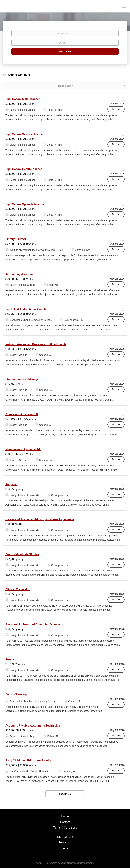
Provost (11, 660)
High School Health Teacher (24, 169)
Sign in (65, 848)
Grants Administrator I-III (22, 414)
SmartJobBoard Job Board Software (77, 863)
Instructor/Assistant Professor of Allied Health (36, 344)
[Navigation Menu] (124, 6)
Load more (65, 794)
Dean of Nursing (16, 694)
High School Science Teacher (25, 134)
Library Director (16, 239)
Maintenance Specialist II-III (23, 449)
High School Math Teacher (23, 99)
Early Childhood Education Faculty (28, 761)
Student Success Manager (23, 379)
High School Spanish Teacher (25, 204)
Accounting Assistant (20, 274)
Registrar (11, 484)
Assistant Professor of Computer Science (33, 624)
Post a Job (65, 842)
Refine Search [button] (65, 86)
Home (65, 816)
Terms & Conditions (65, 828)
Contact (65, 822)
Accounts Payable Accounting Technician (33, 726)
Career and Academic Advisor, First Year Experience (40, 519)
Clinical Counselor (17, 589)
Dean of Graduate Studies (22, 554)
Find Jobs (65, 52)
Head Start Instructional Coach (26, 309)
